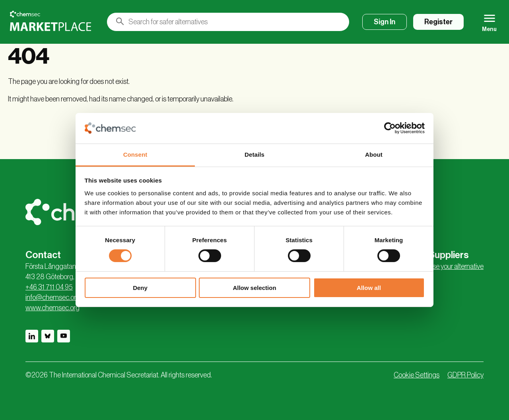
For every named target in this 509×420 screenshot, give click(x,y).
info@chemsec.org (53, 297)
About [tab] (374, 155)
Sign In (385, 22)
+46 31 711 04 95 (49, 287)
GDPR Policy (465, 375)
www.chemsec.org (52, 308)
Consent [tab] (135, 155)
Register (438, 22)
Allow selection (254, 288)
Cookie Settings (417, 375)
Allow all (369, 288)
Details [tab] (254, 155)
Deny (140, 288)
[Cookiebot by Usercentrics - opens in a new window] (390, 128)
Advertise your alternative (448, 266)
